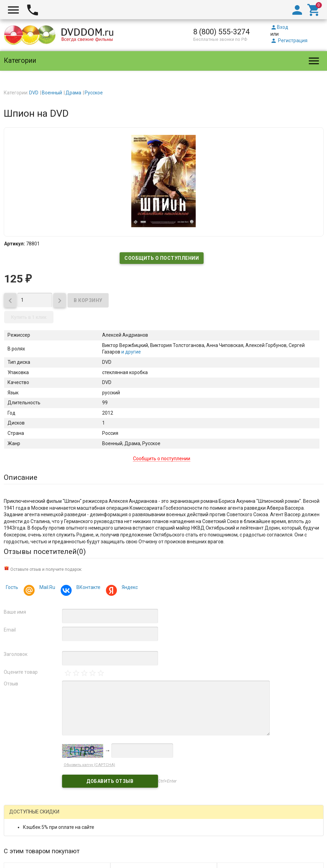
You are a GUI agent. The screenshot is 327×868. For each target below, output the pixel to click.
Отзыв (11, 684)
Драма (73, 93)
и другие (131, 352)
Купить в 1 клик (29, 317)
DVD (34, 93)
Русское (94, 93)
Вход (279, 27)
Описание (21, 477)
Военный (52, 93)
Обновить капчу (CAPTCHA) (89, 765)
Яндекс (129, 588)
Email (10, 630)
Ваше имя (15, 612)
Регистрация (289, 40)
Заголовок (16, 654)
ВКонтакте (87, 588)
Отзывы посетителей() (45, 552)
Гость (12, 587)
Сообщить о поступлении (162, 258)
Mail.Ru (46, 588)
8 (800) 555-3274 (221, 32)
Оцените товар (21, 672)
